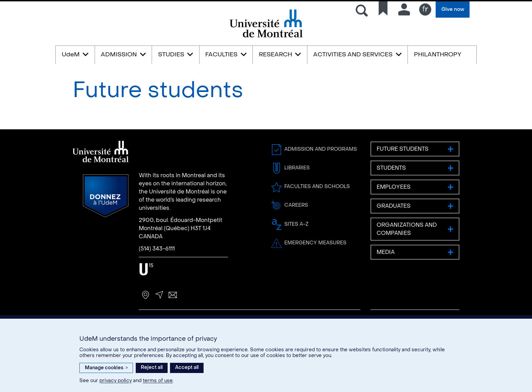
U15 (146, 269)
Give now (453, 9)
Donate (106, 196)
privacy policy (116, 381)
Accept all (187, 367)
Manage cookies (106, 368)
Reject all (152, 367)
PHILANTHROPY (438, 54)
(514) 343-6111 (157, 249)
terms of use (158, 381)
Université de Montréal (266, 37)
